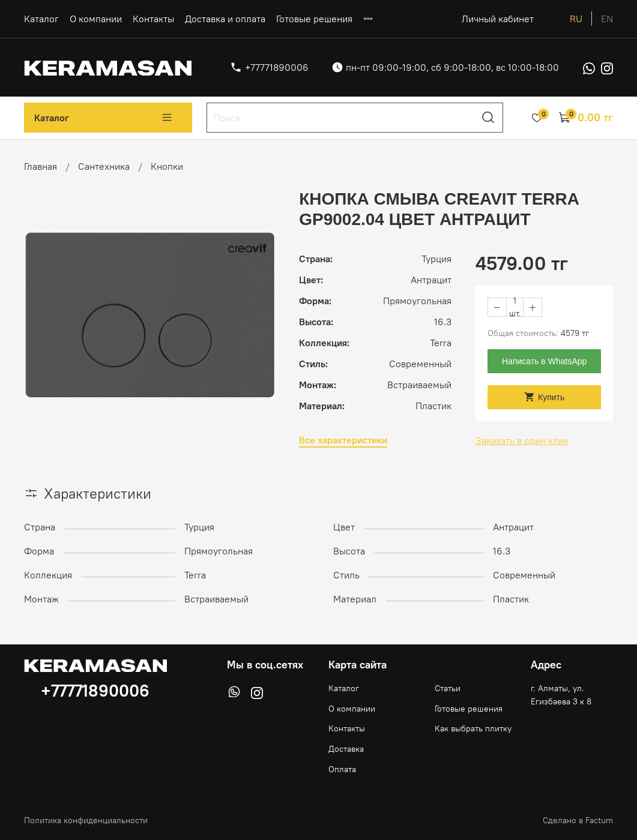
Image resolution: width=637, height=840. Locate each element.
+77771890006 (277, 67)
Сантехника (104, 166)
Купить (544, 397)
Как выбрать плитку (473, 728)
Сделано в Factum (578, 820)
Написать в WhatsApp (544, 361)
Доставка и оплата (225, 19)
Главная (41, 166)
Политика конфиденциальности (86, 820)
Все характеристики (343, 440)
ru (576, 19)
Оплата (342, 769)
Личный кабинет (498, 19)
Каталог (41, 19)
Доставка (346, 749)
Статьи (448, 688)
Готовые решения (314, 19)
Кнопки (167, 166)
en (607, 19)
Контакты (153, 19)
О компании (96, 19)
